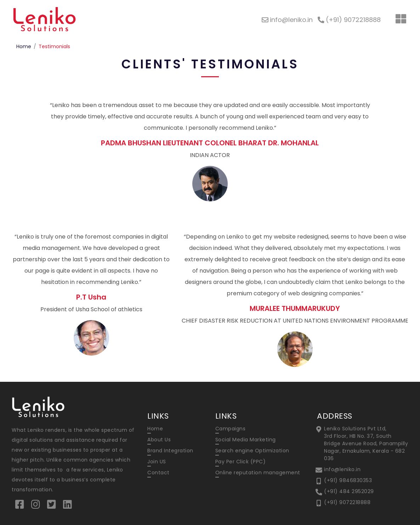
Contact (158, 473)
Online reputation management (258, 473)
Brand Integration (170, 451)
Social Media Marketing (246, 440)
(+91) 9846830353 (348, 480)
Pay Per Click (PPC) (241, 462)
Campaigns (231, 429)
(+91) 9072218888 (347, 502)
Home (24, 46)
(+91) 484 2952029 (349, 491)
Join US (157, 462)
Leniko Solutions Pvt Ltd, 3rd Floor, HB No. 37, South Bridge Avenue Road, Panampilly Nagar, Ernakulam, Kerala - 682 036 (366, 443)
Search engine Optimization (252, 451)
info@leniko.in (342, 469)
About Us (159, 440)
